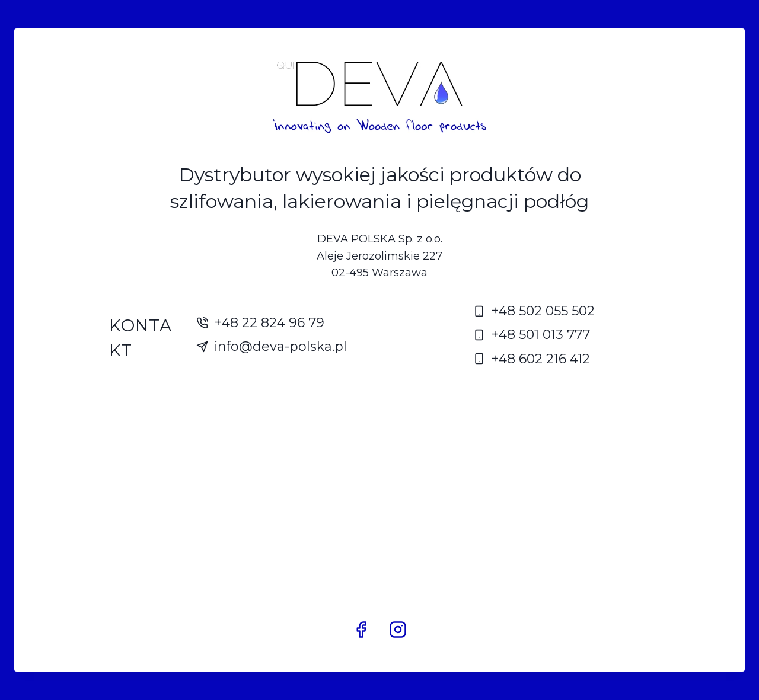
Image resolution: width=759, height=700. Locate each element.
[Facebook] (361, 629)
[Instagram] (398, 629)
